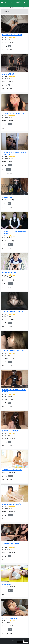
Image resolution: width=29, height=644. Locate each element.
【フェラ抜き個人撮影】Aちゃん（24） (13, 113)
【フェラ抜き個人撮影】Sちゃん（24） (13, 312)
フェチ (10, 124)
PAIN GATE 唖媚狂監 (8, 74)
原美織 (9, 169)
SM (9, 85)
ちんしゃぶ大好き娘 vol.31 (10, 618)
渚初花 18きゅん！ (7, 584)
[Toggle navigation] (3, 5)
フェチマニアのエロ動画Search (13, 2)
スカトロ (10, 245)
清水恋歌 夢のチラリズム (9, 273)
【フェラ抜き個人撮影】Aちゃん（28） (13, 351)
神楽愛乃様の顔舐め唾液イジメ (11, 431)
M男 (9, 46)
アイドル (10, 284)
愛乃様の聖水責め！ (8, 197)
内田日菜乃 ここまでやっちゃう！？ (12, 470)
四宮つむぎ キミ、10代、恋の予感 (12, 504)
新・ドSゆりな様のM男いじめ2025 (12, 35)
